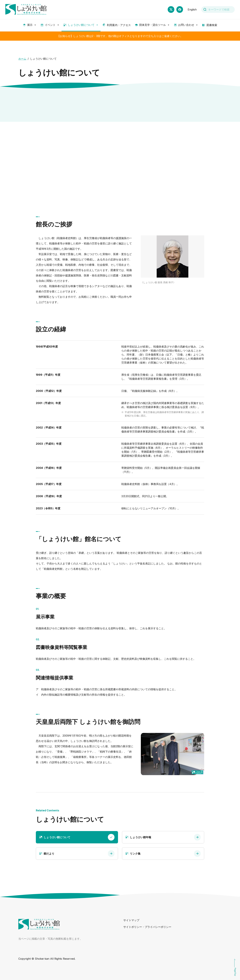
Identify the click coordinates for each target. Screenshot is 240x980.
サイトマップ (131, 920)
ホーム (22, 59)
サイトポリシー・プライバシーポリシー (147, 927)
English (192, 9)
